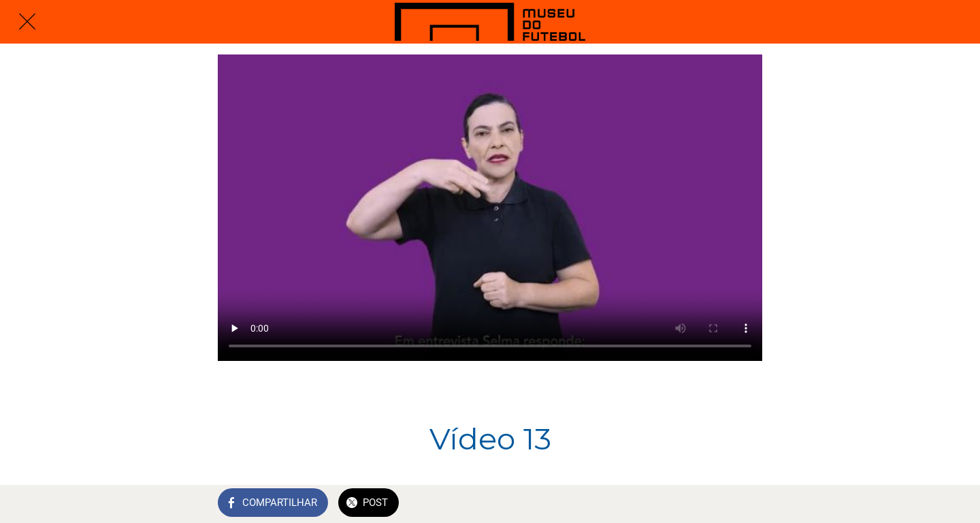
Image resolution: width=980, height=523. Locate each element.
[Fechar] (27, 22)
